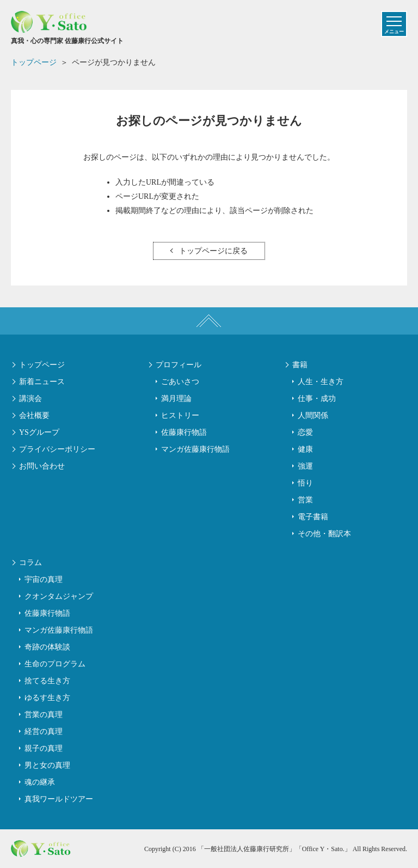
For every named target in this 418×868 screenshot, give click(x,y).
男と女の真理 (47, 765)
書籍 (300, 365)
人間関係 (313, 415)
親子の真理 (44, 748)
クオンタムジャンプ (59, 596)
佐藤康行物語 (184, 432)
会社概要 (34, 415)
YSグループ (39, 432)
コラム (30, 563)
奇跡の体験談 (47, 647)
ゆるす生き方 (47, 698)
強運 (305, 466)
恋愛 (305, 432)
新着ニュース (42, 382)
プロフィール (179, 365)
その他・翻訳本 (324, 534)
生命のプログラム (55, 664)
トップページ (42, 365)
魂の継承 (40, 782)
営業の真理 (44, 715)
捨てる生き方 (47, 681)
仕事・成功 (317, 399)
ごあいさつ (180, 382)
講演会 (30, 399)
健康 (305, 449)
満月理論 (176, 399)
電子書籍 (313, 517)
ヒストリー (180, 415)
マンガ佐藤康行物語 (195, 449)
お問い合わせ (42, 466)
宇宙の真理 (44, 579)
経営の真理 (44, 732)
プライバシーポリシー (57, 449)
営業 (305, 500)
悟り (305, 483)
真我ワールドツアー (59, 799)
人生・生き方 (321, 382)
